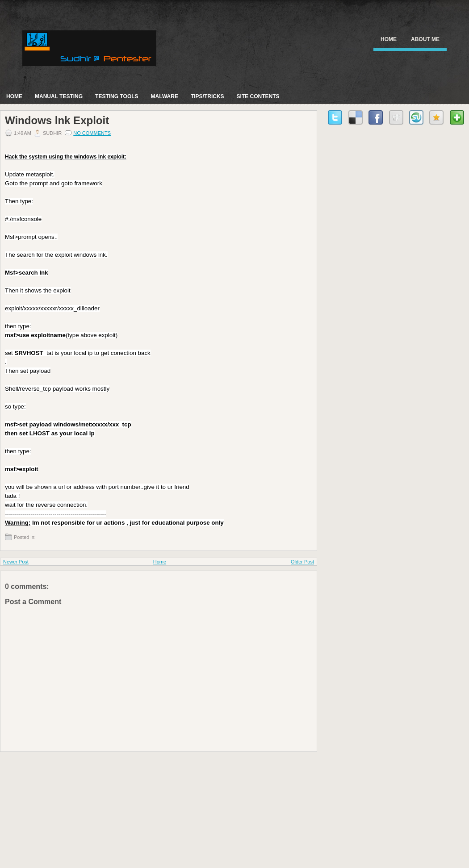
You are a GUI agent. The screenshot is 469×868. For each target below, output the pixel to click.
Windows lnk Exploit (57, 121)
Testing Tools (117, 96)
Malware (165, 96)
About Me (425, 39)
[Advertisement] (67, 808)
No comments (92, 133)
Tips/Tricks (207, 96)
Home (389, 39)
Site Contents (258, 96)
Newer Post (16, 562)
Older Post (302, 562)
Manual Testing (59, 96)
